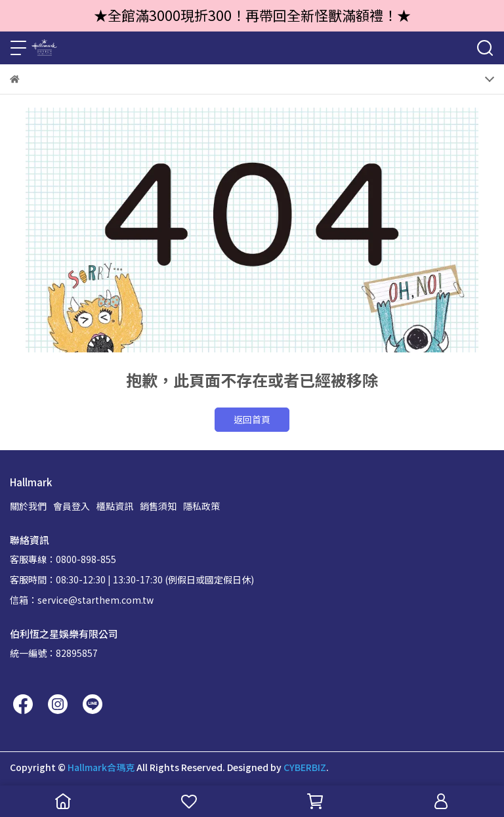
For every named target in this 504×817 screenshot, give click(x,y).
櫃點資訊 (115, 506)
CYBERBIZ (305, 767)
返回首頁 (252, 419)
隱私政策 (201, 506)
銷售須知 (158, 506)
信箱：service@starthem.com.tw (82, 600)
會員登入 (72, 506)
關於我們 (28, 506)
